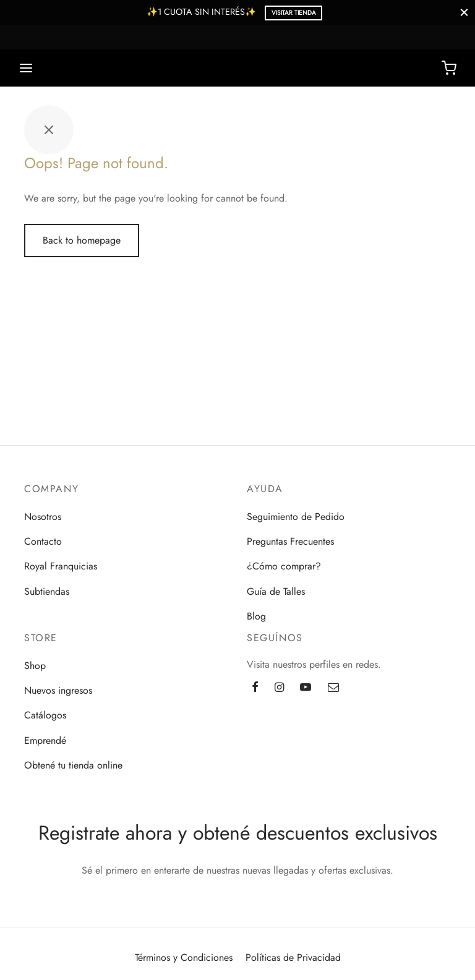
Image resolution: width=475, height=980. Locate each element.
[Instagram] (279, 688)
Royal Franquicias (61, 566)
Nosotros (43, 517)
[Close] (464, 12)
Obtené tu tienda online (73, 765)
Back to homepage (82, 240)
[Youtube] (306, 688)
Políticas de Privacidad (293, 957)
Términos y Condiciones (184, 957)
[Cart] (449, 68)
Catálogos (45, 715)
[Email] (333, 688)
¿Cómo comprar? (284, 566)
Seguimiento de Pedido (296, 517)
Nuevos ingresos (58, 690)
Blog (256, 616)
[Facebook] (255, 688)
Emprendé (45, 740)
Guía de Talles (276, 591)
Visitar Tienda (294, 13)
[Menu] (26, 68)
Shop (35, 666)
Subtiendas (47, 591)
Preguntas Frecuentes (290, 541)
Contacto (43, 541)
